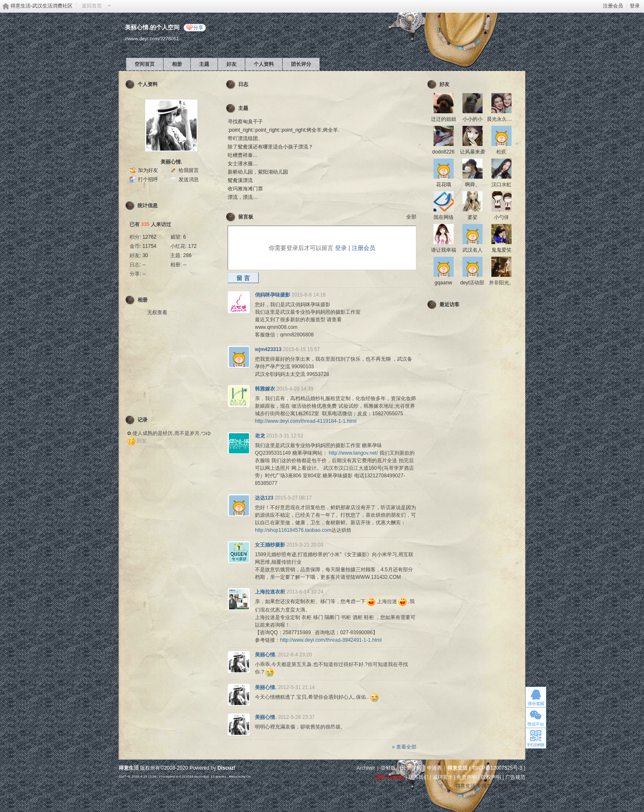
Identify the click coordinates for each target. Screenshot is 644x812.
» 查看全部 (404, 747)
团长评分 (301, 64)
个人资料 (264, 64)
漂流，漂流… (243, 197)
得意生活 (457, 768)
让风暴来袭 (473, 152)
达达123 (264, 498)
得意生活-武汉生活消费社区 (42, 6)
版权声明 (491, 777)
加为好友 (148, 170)
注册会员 (613, 6)
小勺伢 (501, 217)
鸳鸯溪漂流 (240, 180)
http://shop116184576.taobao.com (293, 530)
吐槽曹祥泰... (242, 155)
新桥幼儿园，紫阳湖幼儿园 (258, 172)
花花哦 (444, 185)
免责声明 (467, 777)
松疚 (501, 152)
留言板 (246, 217)
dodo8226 (443, 152)
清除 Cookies (389, 777)
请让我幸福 (444, 250)
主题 (204, 64)
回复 (142, 441)
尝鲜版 (388, 768)
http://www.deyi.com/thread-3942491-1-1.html (331, 640)
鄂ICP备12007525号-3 (497, 768)
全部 (411, 217)
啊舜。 (473, 185)
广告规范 (515, 777)
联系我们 (418, 777)
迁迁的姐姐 (444, 119)
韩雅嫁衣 (265, 389)
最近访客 (449, 304)
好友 (231, 64)
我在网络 (444, 217)
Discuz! (227, 768)
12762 (149, 237)
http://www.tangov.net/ (353, 453)
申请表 (434, 768)
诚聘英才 (443, 777)
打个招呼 (148, 180)
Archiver (366, 768)
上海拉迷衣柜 (270, 592)
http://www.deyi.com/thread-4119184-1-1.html (306, 421)
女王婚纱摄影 (270, 545)
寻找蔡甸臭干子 (245, 122)
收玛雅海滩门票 (245, 189)
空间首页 (145, 64)
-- (144, 265)
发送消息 (189, 180)
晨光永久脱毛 (502, 119)
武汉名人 (473, 250)
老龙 (260, 436)
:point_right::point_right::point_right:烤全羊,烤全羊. (284, 130)
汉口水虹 (501, 185)
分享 (198, 28)
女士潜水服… (243, 164)
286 (187, 255)
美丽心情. (171, 162)
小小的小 (473, 119)
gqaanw (443, 283)
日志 (243, 84)
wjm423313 (268, 349)
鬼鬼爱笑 (501, 250)
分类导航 (411, 768)
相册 (177, 64)
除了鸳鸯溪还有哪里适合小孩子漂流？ (270, 147)
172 (192, 246)
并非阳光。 (501, 283)
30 (145, 255)
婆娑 (473, 217)
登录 (635, 6)
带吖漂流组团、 (245, 138)
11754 (149, 246)
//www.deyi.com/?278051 (152, 38)
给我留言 (189, 170)
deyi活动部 (472, 283)
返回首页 (92, 6)
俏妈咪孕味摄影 (273, 295)
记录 (143, 420)
